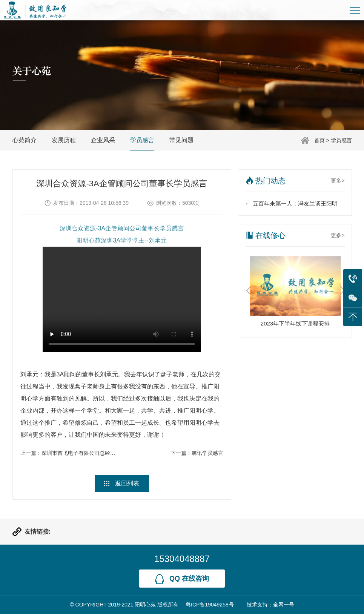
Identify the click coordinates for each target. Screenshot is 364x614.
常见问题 (181, 140)
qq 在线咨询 (182, 579)
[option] (295, 293)
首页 (319, 140)
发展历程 (64, 140)
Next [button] (342, 291)
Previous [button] (248, 291)
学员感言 (341, 140)
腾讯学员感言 (207, 453)
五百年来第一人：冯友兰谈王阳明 (295, 203)
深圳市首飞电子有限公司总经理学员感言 (89, 453)
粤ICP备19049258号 (210, 605)
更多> (338, 181)
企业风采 (103, 140)
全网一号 (284, 605)
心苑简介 (25, 140)
